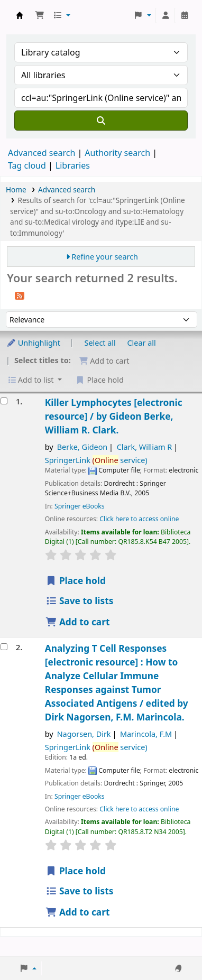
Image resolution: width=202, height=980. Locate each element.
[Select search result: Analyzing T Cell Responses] (4, 647)
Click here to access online (139, 519)
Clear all (142, 343)
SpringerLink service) (96, 460)
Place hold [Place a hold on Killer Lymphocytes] (76, 581)
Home (16, 189)
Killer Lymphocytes (114, 416)
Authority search (117, 153)
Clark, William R (145, 447)
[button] (40, 15)
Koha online (20, 15)
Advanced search (42, 153)
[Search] (101, 121)
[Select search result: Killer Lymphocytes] (4, 401)
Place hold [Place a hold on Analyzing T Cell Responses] (76, 871)
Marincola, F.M (146, 734)
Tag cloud (27, 165)
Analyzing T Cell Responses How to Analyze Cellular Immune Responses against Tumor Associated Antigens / (117, 683)
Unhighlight (33, 343)
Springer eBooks (80, 506)
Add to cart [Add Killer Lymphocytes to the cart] (78, 622)
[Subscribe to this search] (20, 295)
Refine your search (105, 257)
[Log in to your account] (166, 15)
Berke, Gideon (82, 447)
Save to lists (80, 601)
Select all (100, 343)
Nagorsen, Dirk (84, 734)
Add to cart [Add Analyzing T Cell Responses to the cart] (78, 912)
